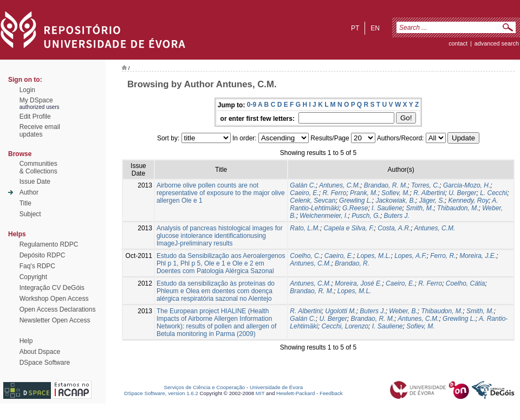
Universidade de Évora (276, 387)
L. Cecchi (493, 193)
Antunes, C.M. (340, 185)
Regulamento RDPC (49, 244)
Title (25, 203)
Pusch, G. (366, 216)
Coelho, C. (305, 256)
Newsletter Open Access (55, 320)
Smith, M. (420, 208)
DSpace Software (45, 363)
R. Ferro (334, 193)
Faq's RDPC (37, 266)
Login (27, 90)
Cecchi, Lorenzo (345, 326)
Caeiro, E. (304, 193)
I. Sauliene (387, 208)
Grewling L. (356, 201)
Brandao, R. (352, 263)
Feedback (331, 393)
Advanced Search (497, 43)
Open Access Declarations (58, 309)
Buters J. (397, 216)
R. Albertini (429, 193)
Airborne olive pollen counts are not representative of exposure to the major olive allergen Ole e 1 (221, 193)
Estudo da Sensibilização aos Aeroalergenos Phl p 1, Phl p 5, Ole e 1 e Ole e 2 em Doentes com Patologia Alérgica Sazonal (221, 263)
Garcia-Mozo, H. (467, 185)
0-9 (252, 105)
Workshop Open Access (54, 299)
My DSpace (36, 100)
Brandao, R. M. (386, 185)
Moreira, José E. (358, 283)
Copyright (33, 277)
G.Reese (355, 208)
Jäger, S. (431, 201)
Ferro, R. (443, 256)
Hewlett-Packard (295, 393)
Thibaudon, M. (458, 208)
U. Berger (462, 193)
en (375, 28)
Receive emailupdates (40, 131)
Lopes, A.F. (410, 256)
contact (458, 43)
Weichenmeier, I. (324, 216)
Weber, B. (403, 311)
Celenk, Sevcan (313, 201)
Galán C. (303, 185)
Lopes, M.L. (374, 256)
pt (355, 28)
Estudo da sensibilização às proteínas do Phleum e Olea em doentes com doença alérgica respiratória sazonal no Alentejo (216, 291)
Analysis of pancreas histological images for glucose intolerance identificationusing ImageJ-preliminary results (220, 236)
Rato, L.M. (305, 228)
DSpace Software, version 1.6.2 (161, 393)
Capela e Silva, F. (349, 228)
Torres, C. (425, 185)
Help (26, 341)
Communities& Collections (38, 167)
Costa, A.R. (394, 228)
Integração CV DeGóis (52, 288)
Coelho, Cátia (466, 283)
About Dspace (40, 352)
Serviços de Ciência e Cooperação (205, 387)
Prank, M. (364, 193)
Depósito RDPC (43, 255)
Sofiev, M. (395, 193)
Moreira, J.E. (478, 256)
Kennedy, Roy (469, 201)
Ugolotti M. (340, 311)
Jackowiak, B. (395, 201)
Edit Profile (35, 117)
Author (29, 192)
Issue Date (35, 182)
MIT (260, 393)
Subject (30, 214)
